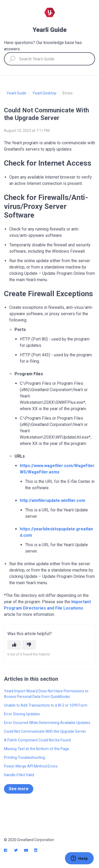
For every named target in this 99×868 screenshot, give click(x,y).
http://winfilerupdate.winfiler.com (53, 500)
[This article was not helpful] (29, 645)
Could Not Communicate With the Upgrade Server (45, 731)
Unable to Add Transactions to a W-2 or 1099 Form (46, 705)
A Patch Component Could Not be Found (37, 740)
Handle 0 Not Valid (19, 775)
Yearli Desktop (44, 93)
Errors (68, 93)
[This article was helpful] (14, 645)
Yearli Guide (16, 93)
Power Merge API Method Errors (31, 766)
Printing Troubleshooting (24, 757)
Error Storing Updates (22, 714)
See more (19, 789)
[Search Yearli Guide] (49, 59)
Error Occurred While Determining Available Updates (47, 723)
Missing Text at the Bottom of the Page (37, 749)
